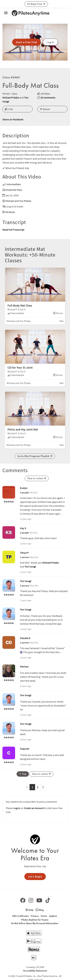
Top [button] (23, 774)
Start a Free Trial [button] (26, 42)
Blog (40, 910)
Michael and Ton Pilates (18, 201)
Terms (44, 916)
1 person (24, 557)
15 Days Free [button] (36, 4)
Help (29, 910)
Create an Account (34, 808)
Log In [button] (50, 42)
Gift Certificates (20, 916)
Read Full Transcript (13, 230)
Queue (45, 109)
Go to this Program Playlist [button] (35, 456)
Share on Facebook (13, 119)
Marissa (24, 666)
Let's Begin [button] (35, 876)
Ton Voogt (30, 567)
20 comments (48, 97)
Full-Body (10, 212)
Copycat (25, 749)
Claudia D (25, 638)
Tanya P (24, 553)
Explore (53, 916)
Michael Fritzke (11, 97)
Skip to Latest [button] (37, 478)
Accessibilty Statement (35, 971)
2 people (24, 492)
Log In (17, 808)
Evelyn (24, 488)
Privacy (35, 916)
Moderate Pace (14, 190)
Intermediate (13, 184)
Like (9, 109)
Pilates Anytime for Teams (35, 920)
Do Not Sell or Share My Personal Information (35, 923)
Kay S (23, 528)
